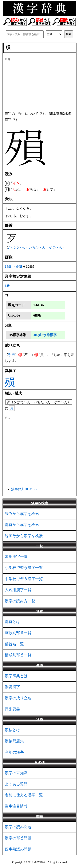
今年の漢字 (14, 752)
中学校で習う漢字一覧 (24, 579)
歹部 (19, 266)
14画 (8, 266)
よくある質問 (16, 784)
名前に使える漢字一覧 (24, 795)
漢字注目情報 (16, 806)
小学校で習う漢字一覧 (24, 568)
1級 (7, 286)
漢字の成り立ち (18, 698)
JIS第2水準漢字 (45, 335)
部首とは (12, 622)
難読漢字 (12, 687)
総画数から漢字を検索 (24, 536)
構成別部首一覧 (18, 655)
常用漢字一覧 (16, 557)
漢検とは (12, 730)
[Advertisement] (39, 85)
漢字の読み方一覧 (20, 601)
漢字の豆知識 (16, 773)
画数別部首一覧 (18, 633)
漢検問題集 (14, 741)
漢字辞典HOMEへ (25, 489)
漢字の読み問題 (18, 827)
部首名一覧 (14, 644)
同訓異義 (12, 709)
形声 (12, 355)
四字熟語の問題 (18, 849)
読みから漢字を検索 (22, 514)
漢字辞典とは (16, 676)
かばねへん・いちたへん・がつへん (35, 247)
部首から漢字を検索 (22, 525)
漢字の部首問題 (18, 838)
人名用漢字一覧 (18, 590)
